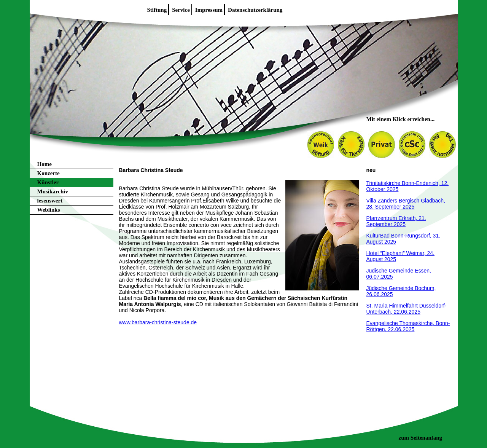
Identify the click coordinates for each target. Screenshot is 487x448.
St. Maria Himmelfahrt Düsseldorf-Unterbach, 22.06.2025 (407, 309)
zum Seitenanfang (421, 438)
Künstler (48, 182)
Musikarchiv (53, 191)
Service (181, 10)
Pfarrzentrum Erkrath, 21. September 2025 (396, 221)
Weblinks (49, 210)
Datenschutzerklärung (255, 10)
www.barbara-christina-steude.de (158, 322)
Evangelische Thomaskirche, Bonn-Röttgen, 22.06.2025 (408, 326)
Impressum (209, 10)
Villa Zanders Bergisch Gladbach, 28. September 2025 (406, 204)
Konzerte (49, 173)
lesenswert (50, 201)
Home (45, 164)
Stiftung (157, 10)
